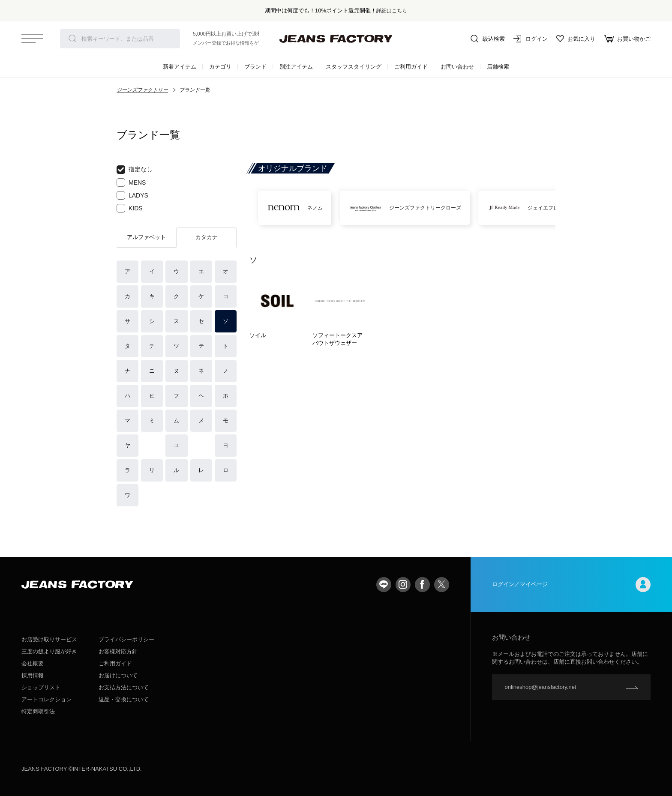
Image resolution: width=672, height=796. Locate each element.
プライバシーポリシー (126, 639)
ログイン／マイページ (571, 585)
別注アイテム (296, 67)
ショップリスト (41, 687)
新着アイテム (180, 67)
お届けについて (118, 675)
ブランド (255, 67)
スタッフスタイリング (354, 67)
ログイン (531, 39)
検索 (72, 39)
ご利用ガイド (411, 67)
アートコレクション (46, 699)
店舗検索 (498, 67)
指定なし (135, 170)
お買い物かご (627, 39)
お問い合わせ (457, 67)
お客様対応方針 (118, 651)
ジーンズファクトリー (142, 90)
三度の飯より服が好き (49, 651)
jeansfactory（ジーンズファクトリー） (336, 39)
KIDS (130, 208)
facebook (422, 585)
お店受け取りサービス (49, 639)
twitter (442, 585)
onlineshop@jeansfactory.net (541, 687)
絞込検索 (488, 39)
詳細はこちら (392, 10)
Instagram (403, 585)
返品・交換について (124, 699)
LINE (384, 585)
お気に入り (576, 39)
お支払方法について (124, 687)
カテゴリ (220, 67)
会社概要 (33, 663)
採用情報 (33, 675)
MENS (131, 183)
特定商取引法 (38, 711)
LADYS (132, 195)
